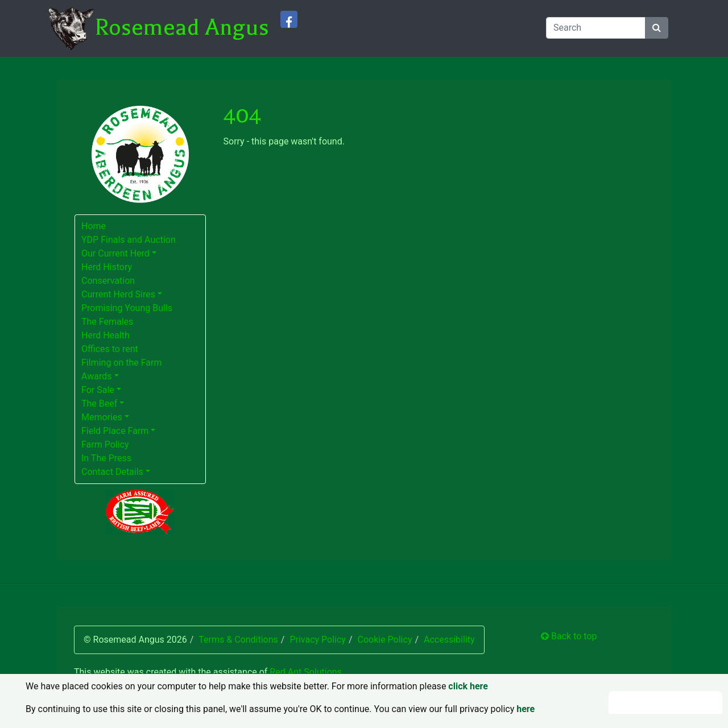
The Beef (99, 404)
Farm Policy (105, 444)
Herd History (107, 267)
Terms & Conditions (238, 640)
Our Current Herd (115, 253)
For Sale (98, 390)
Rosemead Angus (182, 27)
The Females (107, 322)
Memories (102, 417)
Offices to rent (110, 349)
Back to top (569, 636)
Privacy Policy (318, 640)
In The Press (106, 458)
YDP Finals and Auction (129, 240)
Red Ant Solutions (306, 672)
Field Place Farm (115, 431)
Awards (96, 376)
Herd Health (106, 335)
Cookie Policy (384, 640)
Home (94, 226)
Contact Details (112, 472)
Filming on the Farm (122, 363)
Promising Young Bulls (127, 308)
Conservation (108, 281)
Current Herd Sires (118, 294)
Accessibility (449, 640)
